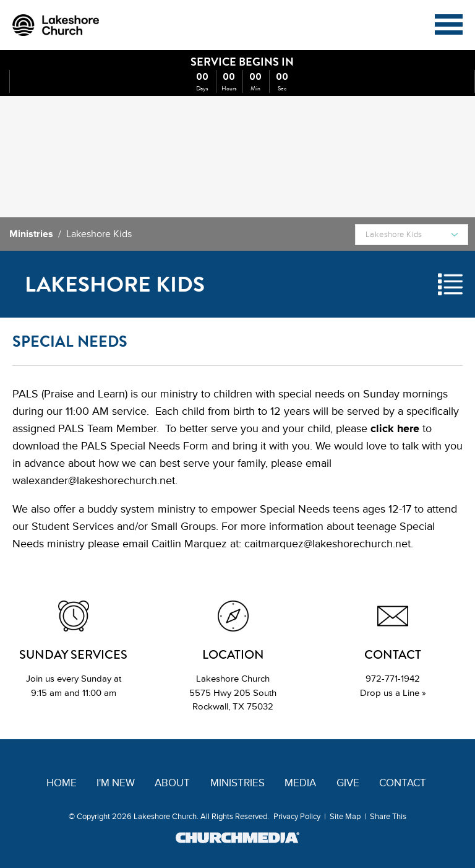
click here (395, 428)
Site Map (345, 817)
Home (62, 783)
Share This (388, 817)
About (172, 783)
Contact (403, 783)
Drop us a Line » (393, 693)
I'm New (116, 783)
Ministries (31, 234)
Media (300, 783)
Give (348, 783)
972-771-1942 (393, 679)
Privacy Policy (297, 817)
